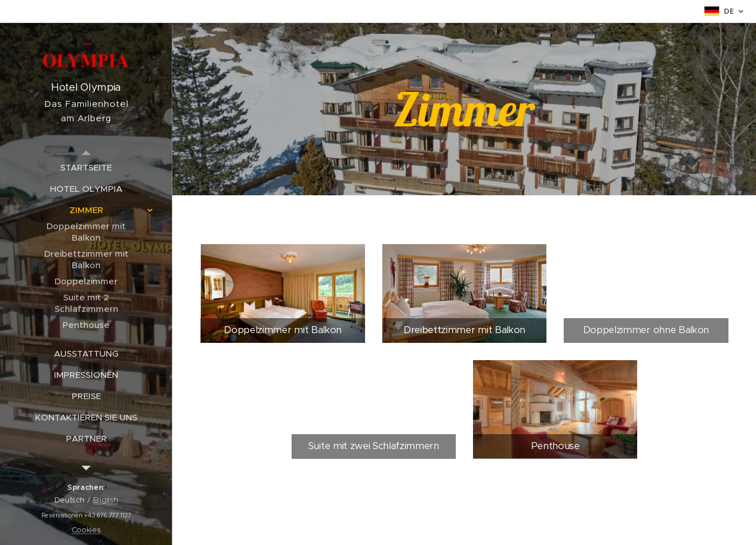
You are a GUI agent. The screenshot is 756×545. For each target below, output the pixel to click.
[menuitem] (86, 167)
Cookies (86, 530)
